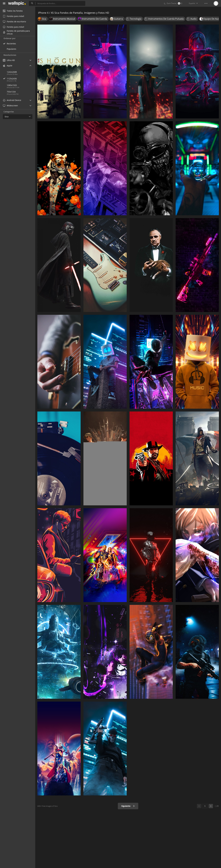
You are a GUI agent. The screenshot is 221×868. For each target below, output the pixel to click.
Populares (11, 49)
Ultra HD (9, 60)
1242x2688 (12, 72)
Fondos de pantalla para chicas (16, 32)
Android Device (12, 100)
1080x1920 (12, 85)
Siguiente (128, 806)
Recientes (11, 44)
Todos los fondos (13, 11)
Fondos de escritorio (14, 22)
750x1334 (11, 92)
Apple (8, 66)
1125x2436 (21, 79)
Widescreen (10, 106)
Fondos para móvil (13, 16)
